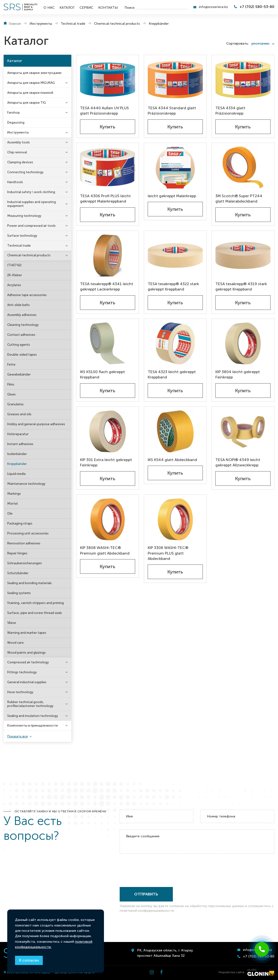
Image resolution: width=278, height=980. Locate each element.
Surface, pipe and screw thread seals (35, 613)
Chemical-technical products (29, 255)
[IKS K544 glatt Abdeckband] (175, 431)
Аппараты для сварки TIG (27, 103)
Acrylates (14, 285)
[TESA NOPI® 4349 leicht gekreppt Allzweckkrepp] (243, 431)
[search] (162, 7)
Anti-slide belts (18, 305)
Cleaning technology (23, 325)
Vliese (12, 623)
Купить (107, 127)
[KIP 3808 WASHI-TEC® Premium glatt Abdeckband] (108, 519)
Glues (11, 394)
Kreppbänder (17, 464)
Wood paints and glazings (26, 653)
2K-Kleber (15, 275)
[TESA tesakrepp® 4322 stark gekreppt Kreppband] (175, 255)
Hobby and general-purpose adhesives (36, 424)
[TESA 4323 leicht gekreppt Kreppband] (175, 343)
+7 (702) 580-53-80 (257, 7)
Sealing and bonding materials (29, 583)
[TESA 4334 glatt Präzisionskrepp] (243, 80)
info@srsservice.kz (213, 7)
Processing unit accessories (28, 533)
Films (11, 384)
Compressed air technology (28, 662)
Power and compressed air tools (31, 226)
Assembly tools (18, 142)
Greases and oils (19, 414)
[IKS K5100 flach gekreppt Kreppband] (108, 343)
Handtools (15, 182)
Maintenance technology (26, 484)
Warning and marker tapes (27, 633)
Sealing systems (19, 593)
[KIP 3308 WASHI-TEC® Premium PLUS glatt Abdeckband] (175, 519)
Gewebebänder (19, 374)
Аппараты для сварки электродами (34, 73)
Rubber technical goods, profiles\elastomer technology (30, 704)
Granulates (15, 404)
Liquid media (16, 474)
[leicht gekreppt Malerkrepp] (175, 168)
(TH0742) (14, 265)
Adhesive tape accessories (27, 295)
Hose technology (20, 692)
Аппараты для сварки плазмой (30, 93)
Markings (14, 494)
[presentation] (156, 869)
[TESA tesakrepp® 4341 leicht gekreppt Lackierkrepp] (108, 255)
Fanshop (14, 113)
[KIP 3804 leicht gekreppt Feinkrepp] (243, 343)
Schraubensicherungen (25, 563)
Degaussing (16, 122)
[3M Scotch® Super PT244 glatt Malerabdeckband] (243, 168)
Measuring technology (24, 216)
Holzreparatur (18, 434)
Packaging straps (20, 523)
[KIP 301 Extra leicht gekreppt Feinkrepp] (108, 431)
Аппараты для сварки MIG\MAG (31, 83)
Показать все (18, 736)
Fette (11, 365)
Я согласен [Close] (29, 960)
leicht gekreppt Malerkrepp (172, 196)
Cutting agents (19, 345)
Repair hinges (17, 553)
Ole (10, 514)
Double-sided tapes (22, 355)
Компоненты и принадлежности (33, 725)
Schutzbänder (18, 573)
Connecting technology (25, 172)
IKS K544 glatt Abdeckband (172, 460)
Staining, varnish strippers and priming (36, 603)
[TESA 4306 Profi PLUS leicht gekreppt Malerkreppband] (108, 168)
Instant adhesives (20, 444)
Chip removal (17, 152)
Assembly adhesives (22, 315)
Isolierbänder (17, 454)
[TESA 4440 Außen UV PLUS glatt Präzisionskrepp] (108, 80)
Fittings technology (22, 672)
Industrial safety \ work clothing (31, 192)
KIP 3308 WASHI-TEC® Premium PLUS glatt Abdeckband (168, 553)
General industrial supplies (27, 682)
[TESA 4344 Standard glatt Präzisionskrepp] (175, 80)
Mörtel (12, 504)
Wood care (15, 643)
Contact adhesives (21, 335)
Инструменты (18, 132)
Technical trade (19, 246)
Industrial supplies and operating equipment (32, 204)
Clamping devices (20, 162)
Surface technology (22, 236)
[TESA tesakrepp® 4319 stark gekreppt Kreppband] (243, 255)
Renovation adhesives (24, 543)
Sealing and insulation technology (33, 716)
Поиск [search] (130, 7)
